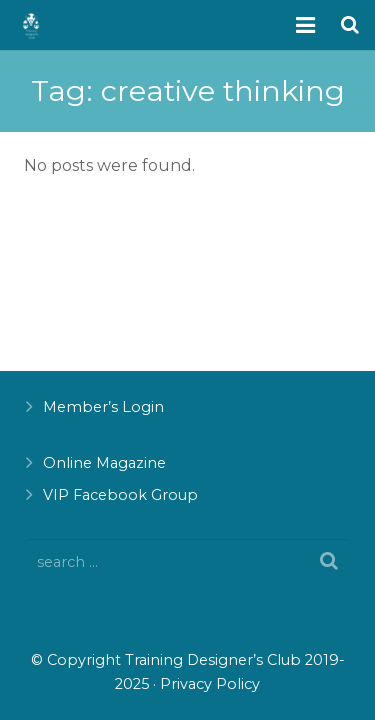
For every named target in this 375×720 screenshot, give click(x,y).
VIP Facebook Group (120, 495)
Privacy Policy (210, 684)
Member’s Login (103, 407)
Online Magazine (104, 463)
